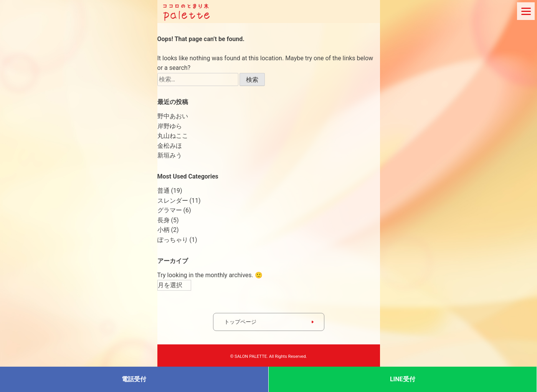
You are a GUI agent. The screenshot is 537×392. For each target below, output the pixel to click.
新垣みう (170, 155)
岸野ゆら (170, 126)
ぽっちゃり (173, 240)
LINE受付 (403, 379)
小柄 (164, 230)
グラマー (170, 210)
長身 (164, 220)
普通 (164, 191)
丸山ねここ (173, 136)
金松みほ (170, 146)
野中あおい (173, 116)
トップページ (240, 322)
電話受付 (134, 379)
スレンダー (173, 201)
